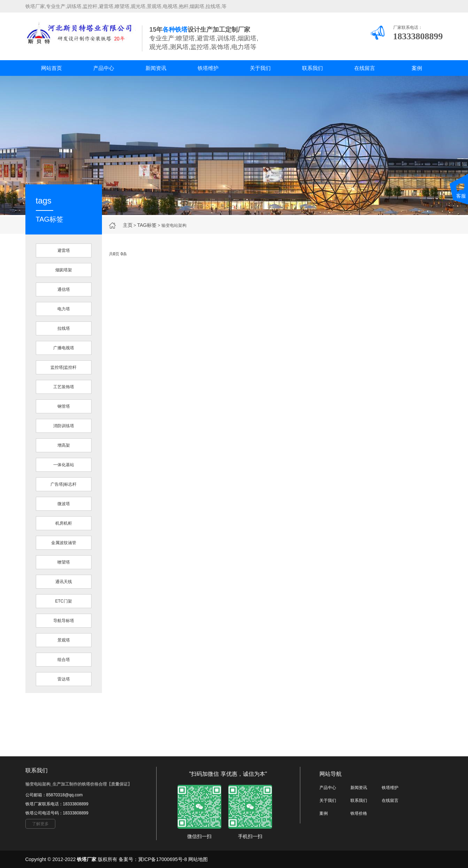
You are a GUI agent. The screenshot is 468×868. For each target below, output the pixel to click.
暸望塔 (64, 562)
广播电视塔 (64, 348)
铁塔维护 (208, 68)
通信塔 (64, 289)
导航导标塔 (64, 621)
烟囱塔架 (64, 270)
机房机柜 (64, 523)
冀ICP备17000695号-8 (162, 859)
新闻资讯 (156, 68)
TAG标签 (147, 225)
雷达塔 (64, 679)
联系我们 (312, 68)
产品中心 (104, 68)
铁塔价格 (359, 813)
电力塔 (64, 309)
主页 (128, 225)
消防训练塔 (64, 426)
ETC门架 (64, 601)
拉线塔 (64, 328)
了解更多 (40, 824)
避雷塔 (64, 250)
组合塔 (64, 660)
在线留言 (365, 68)
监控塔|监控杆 (64, 367)
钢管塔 (64, 406)
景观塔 (64, 640)
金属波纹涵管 (64, 543)
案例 (417, 68)
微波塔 (64, 504)
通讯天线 (64, 582)
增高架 (64, 445)
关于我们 (260, 68)
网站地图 (198, 859)
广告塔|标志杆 (64, 484)
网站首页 (51, 68)
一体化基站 (64, 465)
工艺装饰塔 (64, 387)
